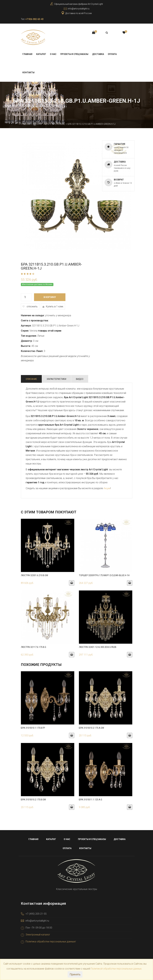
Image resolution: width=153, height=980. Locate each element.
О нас (53, 54)
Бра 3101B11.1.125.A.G (91, 799)
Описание (31, 379)
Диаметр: (27, 341)
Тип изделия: (29, 336)
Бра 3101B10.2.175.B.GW (33, 799)
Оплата (112, 54)
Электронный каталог (38, 934)
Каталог (41, 54)
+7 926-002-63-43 (34, 19)
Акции (107, 488)
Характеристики (56, 379)
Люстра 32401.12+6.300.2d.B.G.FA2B (98, 647)
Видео (80, 379)
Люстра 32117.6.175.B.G (33, 647)
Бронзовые (58, 124)
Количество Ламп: (32, 351)
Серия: (25, 331)
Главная (27, 54)
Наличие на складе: (33, 315)
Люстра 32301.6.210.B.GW (34, 575)
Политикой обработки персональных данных (116, 969)
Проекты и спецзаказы (74, 54)
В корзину (50, 297)
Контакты (28, 72)
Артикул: (26, 325)
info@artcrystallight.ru (79, 9)
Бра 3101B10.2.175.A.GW (91, 728)
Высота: (26, 346)
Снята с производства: (35, 320)
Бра (47, 124)
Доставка (98, 54)
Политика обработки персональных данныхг (51, 941)
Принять (75, 974)
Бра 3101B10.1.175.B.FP (33, 728)
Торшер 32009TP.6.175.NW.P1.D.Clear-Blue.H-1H (104, 575)
